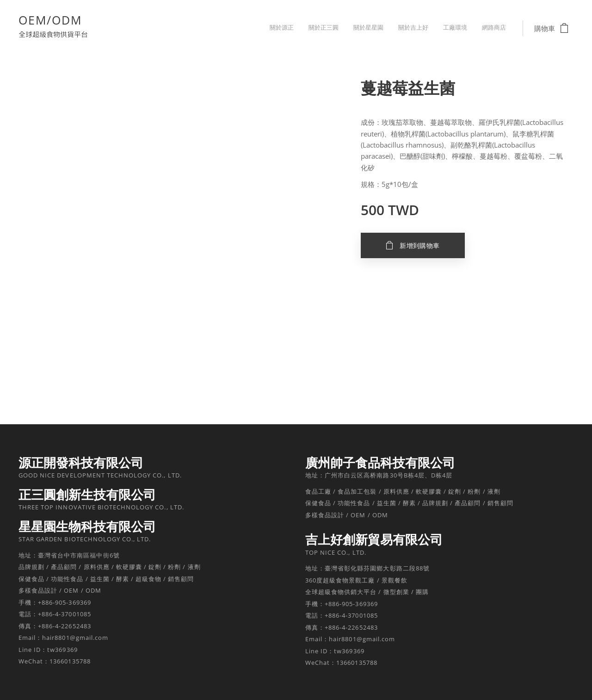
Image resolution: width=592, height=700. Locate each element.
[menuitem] (435, 28)
